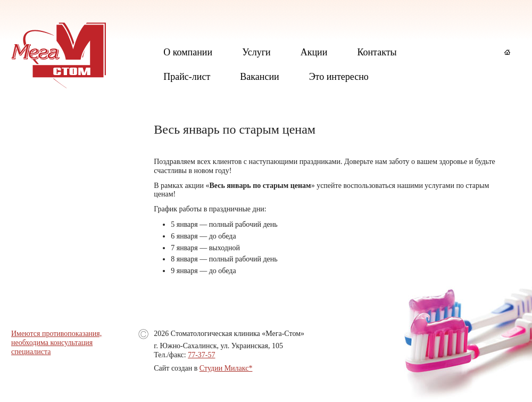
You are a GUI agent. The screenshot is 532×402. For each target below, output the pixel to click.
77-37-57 (201, 355)
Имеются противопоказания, (56, 334)
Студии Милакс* (226, 368)
